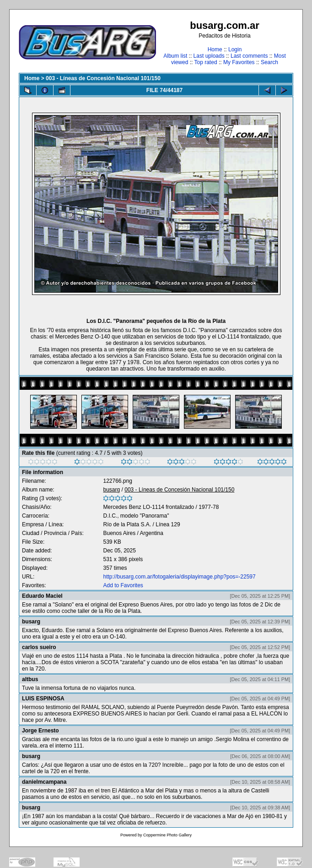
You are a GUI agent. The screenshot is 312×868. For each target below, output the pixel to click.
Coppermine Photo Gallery (167, 835)
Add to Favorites (123, 585)
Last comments (249, 56)
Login (235, 49)
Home (215, 49)
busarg (111, 490)
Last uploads (209, 56)
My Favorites (239, 62)
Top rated (206, 62)
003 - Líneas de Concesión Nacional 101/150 (103, 78)
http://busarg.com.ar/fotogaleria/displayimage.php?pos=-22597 (179, 577)
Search (269, 62)
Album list (175, 56)
